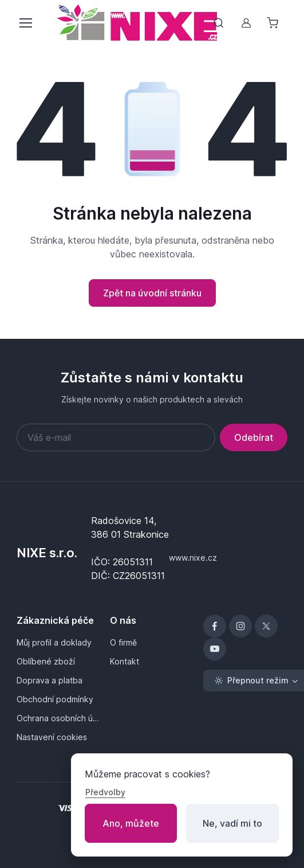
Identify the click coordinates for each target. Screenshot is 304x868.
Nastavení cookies (52, 737)
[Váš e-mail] (116, 437)
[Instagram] (240, 626)
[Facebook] (215, 626)
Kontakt (125, 661)
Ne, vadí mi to (232, 823)
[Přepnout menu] (25, 23)
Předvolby (105, 792)
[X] (266, 626)
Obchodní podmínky (55, 699)
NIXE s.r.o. (47, 553)
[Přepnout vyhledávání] (219, 23)
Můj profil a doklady (54, 642)
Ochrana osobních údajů (59, 718)
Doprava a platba (50, 680)
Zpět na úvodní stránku (152, 293)
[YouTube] (215, 649)
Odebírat (254, 437)
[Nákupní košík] (274, 23)
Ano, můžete (131, 823)
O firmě (123, 642)
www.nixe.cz (193, 558)
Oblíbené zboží (46, 661)
